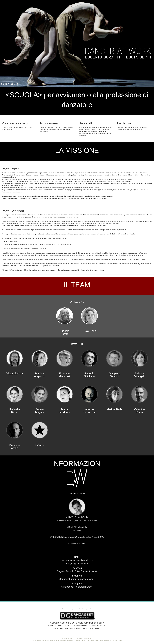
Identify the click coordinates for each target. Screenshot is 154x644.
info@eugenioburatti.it (77, 564)
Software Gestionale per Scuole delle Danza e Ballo (77, 625)
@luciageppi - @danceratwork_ (77, 587)
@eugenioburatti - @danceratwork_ (77, 579)
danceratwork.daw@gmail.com (77, 560)
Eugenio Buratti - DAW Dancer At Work (77, 571)
